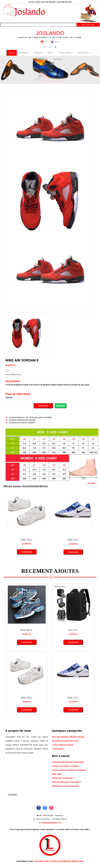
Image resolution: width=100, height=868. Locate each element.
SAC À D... (73, 630)
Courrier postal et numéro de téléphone (69, 770)
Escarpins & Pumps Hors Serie (65, 741)
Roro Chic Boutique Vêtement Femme (68, 737)
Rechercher (88, 25)
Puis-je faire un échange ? (63, 778)
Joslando (13, 795)
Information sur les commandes (66, 786)
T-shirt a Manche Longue (63, 745)
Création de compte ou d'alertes (66, 766)
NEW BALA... (27, 630)
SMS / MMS (57, 774)
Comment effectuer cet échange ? (66, 782)
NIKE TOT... (73, 540)
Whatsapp (61, 406)
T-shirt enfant (58, 749)
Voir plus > (92, 483)
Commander (43, 406)
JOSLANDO (50, 34)
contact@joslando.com (50, 823)
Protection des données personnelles (68, 762)
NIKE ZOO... (27, 540)
